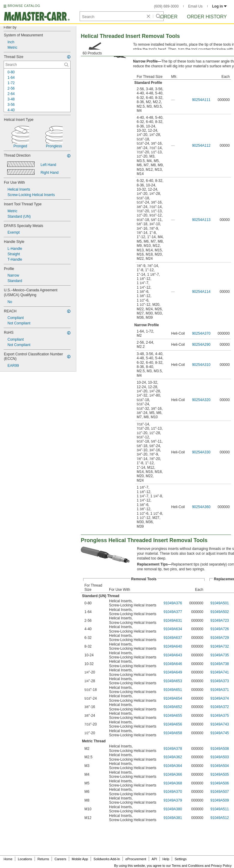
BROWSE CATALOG (24, 6)
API (154, 859)
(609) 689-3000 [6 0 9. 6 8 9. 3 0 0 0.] (166, 6)
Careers (60, 859)
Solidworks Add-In (107, 859)
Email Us (195, 6)
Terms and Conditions (188, 866)
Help (166, 859)
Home (8, 859)
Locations (25, 859)
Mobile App (80, 859)
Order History (207, 17)
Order (169, 17)
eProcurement (136, 859)
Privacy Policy (221, 866)
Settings (181, 859)
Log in (219, 6)
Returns (43, 859)
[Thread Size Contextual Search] (37, 65)
